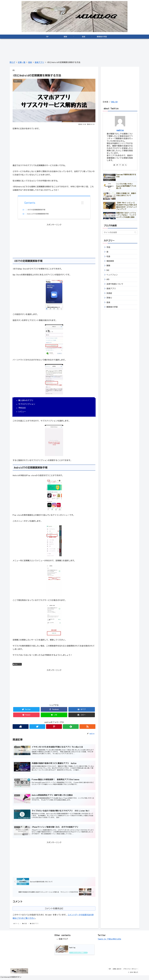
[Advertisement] (54, 147)
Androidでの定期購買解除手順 (40, 214)
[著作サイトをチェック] (21, 727)
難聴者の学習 (112, 307)
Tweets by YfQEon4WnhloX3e (109, 940)
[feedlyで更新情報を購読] (71, 727)
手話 (108, 247)
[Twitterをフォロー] (37, 727)
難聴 (108, 266)
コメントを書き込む (54, 910)
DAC (108, 270)
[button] (82, 715)
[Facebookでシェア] (54, 710)
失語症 (109, 293)
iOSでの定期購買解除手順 (38, 210)
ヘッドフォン (112, 275)
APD (108, 279)
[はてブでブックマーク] (82, 710)
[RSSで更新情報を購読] (87, 727)
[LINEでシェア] (54, 715)
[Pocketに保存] (26, 715)
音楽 (108, 302)
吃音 (108, 256)
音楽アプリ (17, 665)
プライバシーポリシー (130, 970)
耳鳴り (109, 298)
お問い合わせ (117, 970)
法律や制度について (115, 284)
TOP (109, 970)
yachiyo (120, 130)
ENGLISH (114, 102)
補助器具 (110, 261)
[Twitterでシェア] (26, 710)
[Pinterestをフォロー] (54, 727)
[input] (120, 232)
